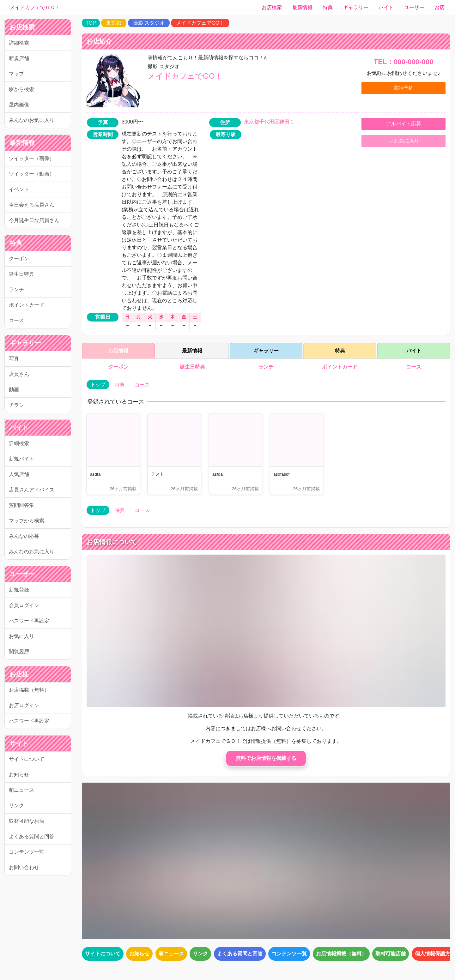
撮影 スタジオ (149, 23)
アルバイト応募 (403, 124)
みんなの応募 (24, 536)
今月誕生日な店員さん (34, 220)
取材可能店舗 (391, 954)
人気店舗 (19, 474)
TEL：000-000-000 (403, 62)
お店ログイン (24, 705)
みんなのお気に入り (32, 120)
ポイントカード (27, 305)
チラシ (16, 405)
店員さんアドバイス (32, 490)
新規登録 (19, 590)
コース (16, 320)
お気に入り (21, 636)
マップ (16, 74)
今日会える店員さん (32, 205)
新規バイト (21, 459)
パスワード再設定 (29, 621)
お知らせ (19, 775)
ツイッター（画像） (32, 158)
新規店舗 (19, 58)
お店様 (19, 674)
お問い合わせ (24, 867)
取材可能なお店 (27, 821)
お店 (440, 7)
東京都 (114, 23)
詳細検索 (19, 43)
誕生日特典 (21, 274)
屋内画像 (19, 105)
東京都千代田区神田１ (269, 122)
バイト (386, 7)
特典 (328, 7)
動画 (14, 390)
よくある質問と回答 (32, 836)
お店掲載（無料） (29, 690)
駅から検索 (21, 89)
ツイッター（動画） (32, 174)
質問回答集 (21, 505)
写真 (14, 359)
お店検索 (272, 7)
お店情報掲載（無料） (341, 954)
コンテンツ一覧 (27, 852)
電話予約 (403, 88)
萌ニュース (21, 790)
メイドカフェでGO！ (200, 23)
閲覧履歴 (19, 652)
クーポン (19, 259)
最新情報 (302, 7)
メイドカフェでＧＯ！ (35, 7)
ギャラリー (356, 7)
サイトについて (27, 759)
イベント (19, 189)
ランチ (16, 289)
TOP (91, 23)
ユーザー (414, 7)
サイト (19, 743)
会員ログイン (24, 605)
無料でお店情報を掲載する (266, 758)
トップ (98, 385)
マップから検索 (27, 521)
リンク (16, 806)
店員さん (19, 374)
